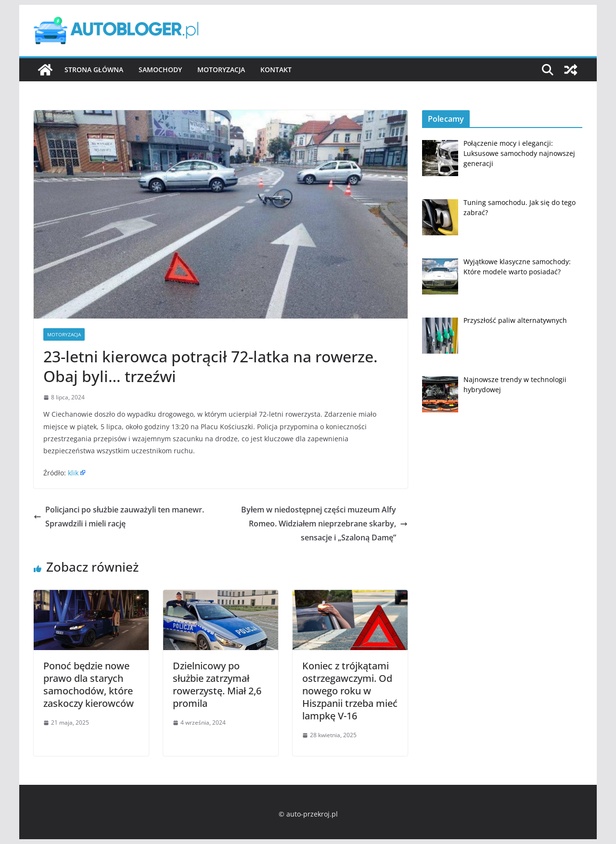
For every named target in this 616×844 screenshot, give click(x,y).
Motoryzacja (221, 70)
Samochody (160, 70)
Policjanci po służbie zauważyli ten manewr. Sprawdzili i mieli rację (119, 517)
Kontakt (276, 70)
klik (73, 473)
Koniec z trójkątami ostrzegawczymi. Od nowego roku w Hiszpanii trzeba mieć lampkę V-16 (350, 691)
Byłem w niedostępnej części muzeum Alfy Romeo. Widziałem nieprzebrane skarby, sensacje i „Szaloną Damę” (324, 524)
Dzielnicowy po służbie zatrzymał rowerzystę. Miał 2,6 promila (217, 684)
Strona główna (94, 70)
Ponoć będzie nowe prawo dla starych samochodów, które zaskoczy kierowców (89, 684)
